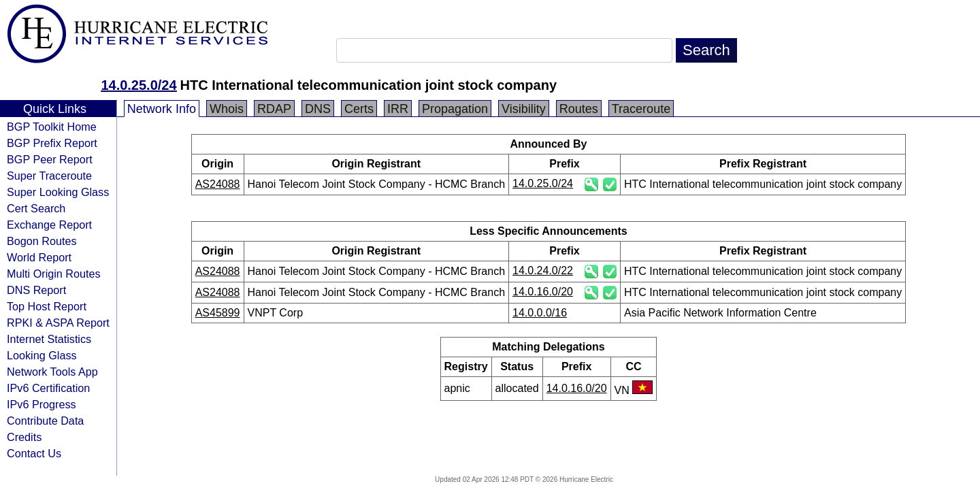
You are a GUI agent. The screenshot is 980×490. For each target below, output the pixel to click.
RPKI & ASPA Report (58, 323)
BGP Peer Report (50, 159)
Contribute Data (45, 421)
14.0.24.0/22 (543, 271)
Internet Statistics (49, 339)
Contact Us (34, 453)
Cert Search (36, 208)
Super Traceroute (49, 176)
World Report (39, 257)
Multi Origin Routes (54, 274)
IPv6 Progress (42, 404)
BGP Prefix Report (52, 143)
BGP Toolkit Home (52, 127)
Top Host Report (47, 306)
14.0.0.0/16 (540, 313)
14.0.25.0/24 (138, 85)
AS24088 (218, 184)
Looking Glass (42, 355)
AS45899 (218, 313)
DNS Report (36, 290)
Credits (24, 437)
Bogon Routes (42, 241)
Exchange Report (49, 225)
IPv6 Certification (48, 388)
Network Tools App (52, 372)
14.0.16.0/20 (543, 292)
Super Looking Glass (58, 192)
